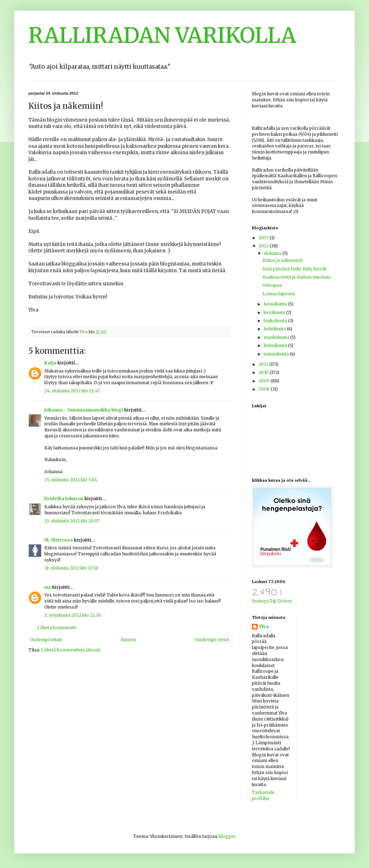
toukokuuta (276, 321)
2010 (264, 372)
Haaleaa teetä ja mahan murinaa (297, 277)
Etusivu (128, 640)
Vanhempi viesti (212, 640)
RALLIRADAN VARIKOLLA (162, 35)
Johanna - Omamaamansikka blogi (84, 410)
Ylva (264, 626)
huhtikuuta (275, 329)
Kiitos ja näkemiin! (282, 260)
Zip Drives (281, 601)
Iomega (260, 601)
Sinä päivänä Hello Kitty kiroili (294, 269)
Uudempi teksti (46, 640)
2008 (265, 389)
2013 (264, 238)
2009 (265, 381)
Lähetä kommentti (57, 628)
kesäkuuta (275, 312)
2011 (264, 364)
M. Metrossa (59, 540)
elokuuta (273, 253)
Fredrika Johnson (64, 499)
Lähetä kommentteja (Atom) (71, 650)
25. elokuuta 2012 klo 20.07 (72, 521)
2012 (264, 246)
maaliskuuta (277, 337)
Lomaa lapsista (279, 294)
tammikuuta (277, 354)
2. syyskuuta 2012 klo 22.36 (73, 615)
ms (48, 587)
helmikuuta (276, 345)
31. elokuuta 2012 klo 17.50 (71, 568)
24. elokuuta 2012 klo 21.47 (72, 391)
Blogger (227, 836)
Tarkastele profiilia (263, 795)
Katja (50, 363)
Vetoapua (272, 285)
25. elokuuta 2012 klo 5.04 (71, 480)
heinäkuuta (276, 304)
